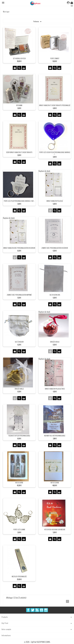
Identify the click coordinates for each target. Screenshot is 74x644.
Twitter (33, 610)
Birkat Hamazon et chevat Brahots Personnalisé (55, 105)
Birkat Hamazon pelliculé (55, 201)
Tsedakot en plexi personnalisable (19, 436)
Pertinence (38, 22)
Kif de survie (19, 483)
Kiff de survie (55, 483)
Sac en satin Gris (55, 295)
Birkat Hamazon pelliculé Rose (55, 389)
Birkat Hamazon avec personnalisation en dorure (19, 248)
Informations (6, 635)
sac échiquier (19, 342)
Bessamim (19, 105)
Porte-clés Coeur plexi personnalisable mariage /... (55, 153)
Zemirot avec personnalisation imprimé (19, 295)
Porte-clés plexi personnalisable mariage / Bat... (19, 201)
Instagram (46, 610)
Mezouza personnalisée (19, 576)
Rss (37, 610)
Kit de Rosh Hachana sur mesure (55, 530)
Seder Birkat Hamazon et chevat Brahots (19, 152)
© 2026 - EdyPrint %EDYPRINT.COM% (37, 642)
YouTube (41, 610)
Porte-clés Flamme (19, 530)
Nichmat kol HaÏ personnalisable (55, 436)
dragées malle (19, 389)
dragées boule (55, 342)
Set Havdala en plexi (19, 58)
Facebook (28, 610)
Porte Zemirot (55, 58)
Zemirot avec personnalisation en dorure (55, 248)
